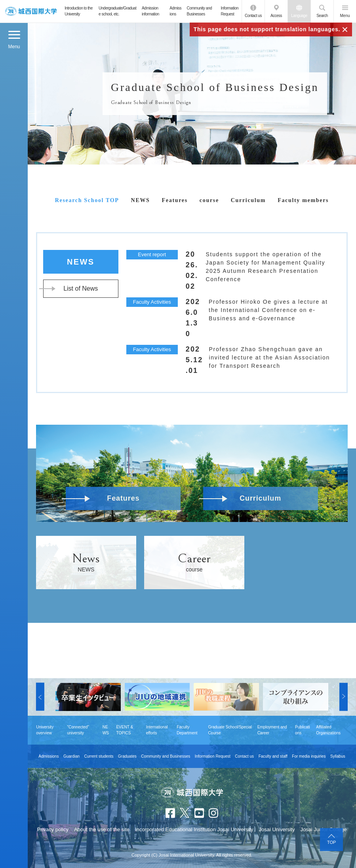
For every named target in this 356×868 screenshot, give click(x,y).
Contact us (253, 16)
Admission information (150, 11)
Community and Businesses (200, 11)
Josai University (277, 829)
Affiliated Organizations (328, 730)
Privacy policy (52, 829)
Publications (303, 730)
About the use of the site (102, 829)
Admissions (175, 11)
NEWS (141, 200)
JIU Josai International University (31, 11)
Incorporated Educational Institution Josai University (194, 829)
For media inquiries (309, 756)
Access (276, 16)
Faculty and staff (273, 756)
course (209, 200)
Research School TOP (87, 200)
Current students (99, 756)
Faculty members (303, 200)
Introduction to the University (79, 11)
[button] (40, 697)
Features (175, 200)
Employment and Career (272, 730)
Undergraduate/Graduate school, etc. (117, 11)
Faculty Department (187, 730)
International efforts (157, 730)
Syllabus (338, 756)
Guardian (71, 756)
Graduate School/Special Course (230, 730)
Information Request (230, 11)
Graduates (127, 756)
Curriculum (248, 200)
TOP (331, 842)
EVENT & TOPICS (125, 730)
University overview (45, 730)
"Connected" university (78, 730)
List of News (81, 288)
